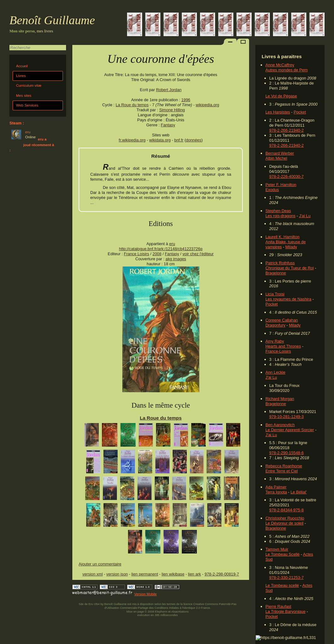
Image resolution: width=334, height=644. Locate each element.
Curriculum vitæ (29, 85)
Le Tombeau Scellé (283, 554)
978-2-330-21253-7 (287, 578)
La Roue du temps (132, 105)
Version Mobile (145, 594)
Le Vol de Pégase (281, 96)
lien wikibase (173, 574)
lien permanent (145, 574)
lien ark (195, 574)
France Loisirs (136, 254)
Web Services (27, 105)
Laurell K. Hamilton (282, 237)
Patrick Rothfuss (280, 263)
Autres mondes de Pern (287, 70)
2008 (157, 254)
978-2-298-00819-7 (222, 574)
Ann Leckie (275, 372)
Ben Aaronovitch (280, 425)
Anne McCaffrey (280, 65)
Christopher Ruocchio (285, 518)
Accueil (22, 66)
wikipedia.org (207, 105)
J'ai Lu (305, 216)
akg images (176, 259)
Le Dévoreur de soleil (284, 523)
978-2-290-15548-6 (287, 453)
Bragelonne (276, 273)
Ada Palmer (276, 487)
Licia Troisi (275, 294)
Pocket (300, 112)
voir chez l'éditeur (198, 254)
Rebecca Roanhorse (284, 466)
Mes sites (24, 96)
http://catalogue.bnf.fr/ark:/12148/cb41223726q (161, 249)
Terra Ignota (276, 492)
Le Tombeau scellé (282, 585)
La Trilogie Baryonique (285, 611)
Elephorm (161, 612)
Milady (291, 247)
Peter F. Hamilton (281, 185)
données (194, 140)
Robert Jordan (169, 90)
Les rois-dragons (280, 216)
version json (117, 574)
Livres (21, 76)
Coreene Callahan (282, 320)
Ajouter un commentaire (100, 564)
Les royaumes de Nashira (288, 299)
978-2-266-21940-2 (287, 130)
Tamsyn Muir (277, 549)
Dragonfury (275, 325)
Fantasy (168, 125)
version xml (93, 574)
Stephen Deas (278, 211)
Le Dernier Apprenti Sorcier (290, 430)
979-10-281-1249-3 (287, 417)
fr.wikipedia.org (132, 140)
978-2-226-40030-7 (287, 176)
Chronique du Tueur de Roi (290, 268)
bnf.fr (179, 140)
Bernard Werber (280, 153)
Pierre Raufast (278, 606)
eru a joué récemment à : (32, 145)
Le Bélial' (299, 492)
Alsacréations (180, 612)
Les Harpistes (278, 112)
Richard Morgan (280, 399)
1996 (186, 100)
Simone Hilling (172, 110)
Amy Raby (275, 341)
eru (172, 244)
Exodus (272, 190)
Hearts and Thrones (283, 346)
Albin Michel (276, 158)
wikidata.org (160, 140)
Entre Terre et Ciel (282, 471)
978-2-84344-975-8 (287, 510)
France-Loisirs (278, 351)
